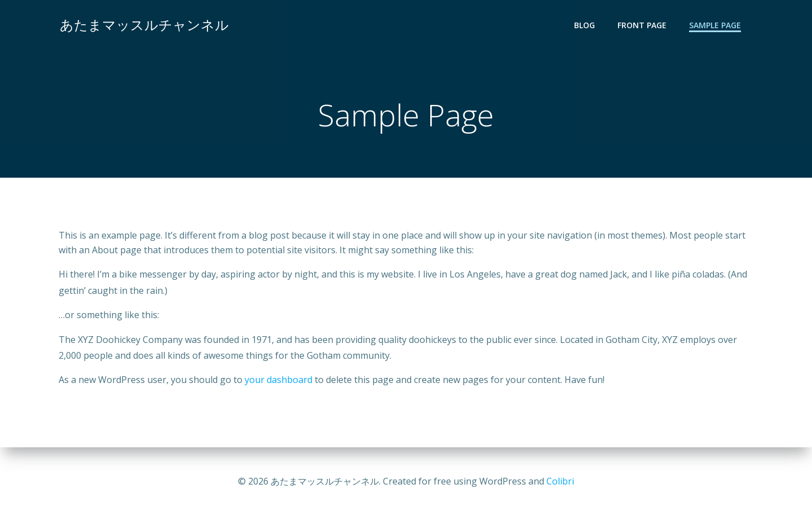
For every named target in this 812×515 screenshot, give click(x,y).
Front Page (643, 26)
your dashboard (279, 381)
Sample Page (716, 26)
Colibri (560, 481)
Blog (586, 26)
